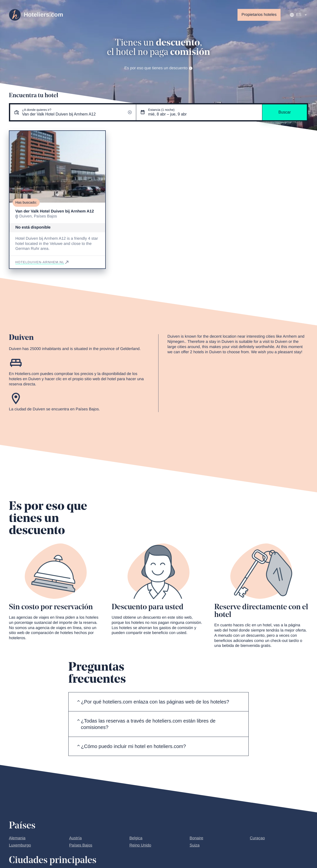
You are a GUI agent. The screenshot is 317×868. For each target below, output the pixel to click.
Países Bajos (81, 845)
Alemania (17, 838)
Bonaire (197, 838)
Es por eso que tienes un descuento (158, 68)
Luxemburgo (20, 845)
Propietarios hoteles (259, 15)
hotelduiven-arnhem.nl (42, 262)
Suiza (195, 845)
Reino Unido (140, 845)
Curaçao (257, 838)
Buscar (285, 112)
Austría (75, 838)
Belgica (136, 838)
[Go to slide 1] (57, 195)
